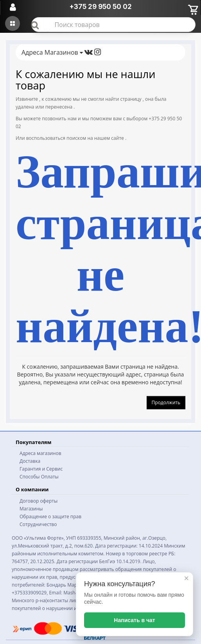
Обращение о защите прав (50, 516)
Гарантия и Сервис (41, 469)
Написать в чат (134, 620)
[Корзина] (193, 9)
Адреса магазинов (40, 453)
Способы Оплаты (39, 477)
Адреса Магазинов (52, 52)
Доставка (30, 461)
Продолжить (166, 402)
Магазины (31, 509)
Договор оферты (39, 501)
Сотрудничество (38, 524)
